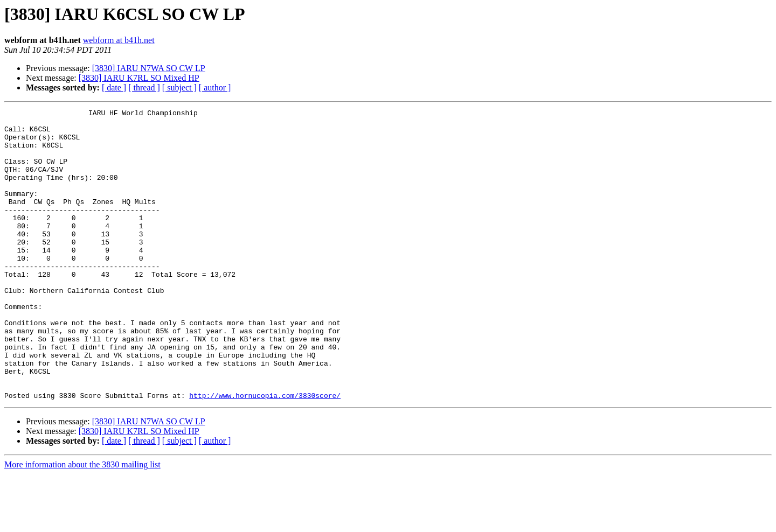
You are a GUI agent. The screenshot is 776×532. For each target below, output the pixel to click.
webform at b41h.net (119, 40)
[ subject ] (179, 87)
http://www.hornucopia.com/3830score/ (265, 453)
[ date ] (114, 87)
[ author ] (215, 87)
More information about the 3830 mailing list (82, 523)
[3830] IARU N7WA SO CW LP (149, 68)
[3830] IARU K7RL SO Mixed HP (139, 78)
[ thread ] (144, 87)
